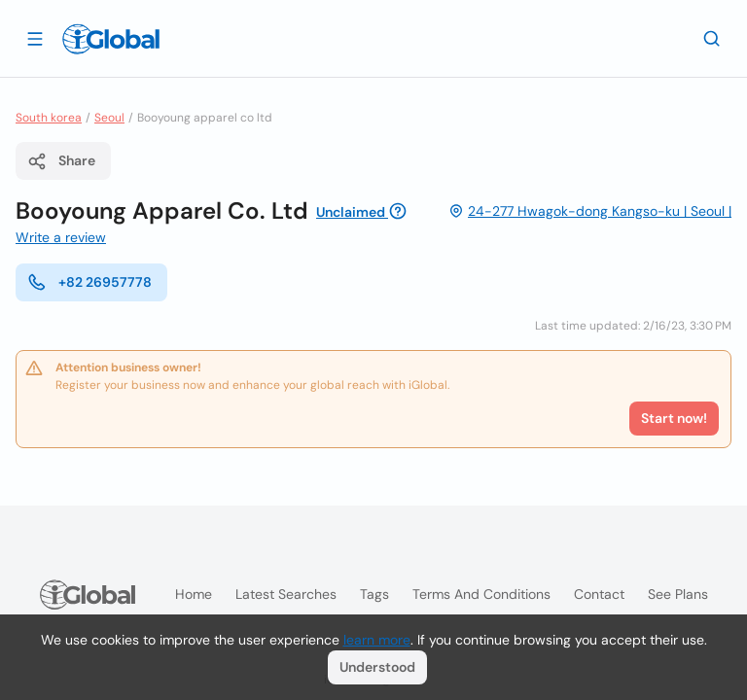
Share (61, 161)
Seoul (109, 118)
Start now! (674, 418)
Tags (374, 594)
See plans (678, 594)
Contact (599, 594)
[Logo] (111, 39)
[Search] (712, 38)
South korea (49, 118)
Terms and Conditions (481, 594)
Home (194, 594)
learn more (377, 640)
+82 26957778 (89, 282)
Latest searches (286, 594)
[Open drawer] (35, 38)
